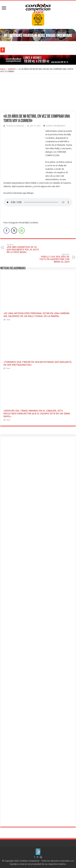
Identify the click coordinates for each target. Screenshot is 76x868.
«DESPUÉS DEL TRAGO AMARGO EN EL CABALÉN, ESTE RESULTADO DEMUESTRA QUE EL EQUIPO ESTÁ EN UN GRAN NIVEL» (37, 414)
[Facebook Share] (6, 231)
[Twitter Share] (14, 231)
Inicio (3, 69)
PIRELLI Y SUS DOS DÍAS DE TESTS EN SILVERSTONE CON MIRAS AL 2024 (53, 258)
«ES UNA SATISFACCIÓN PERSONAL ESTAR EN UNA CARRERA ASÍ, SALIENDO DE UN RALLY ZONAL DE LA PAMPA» (36, 315)
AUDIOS (12, 69)
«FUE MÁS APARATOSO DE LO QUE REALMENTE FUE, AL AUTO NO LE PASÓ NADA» (23, 249)
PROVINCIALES (59, 126)
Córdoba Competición (15, 126)
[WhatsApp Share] (22, 231)
